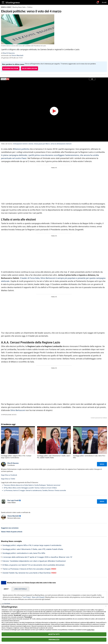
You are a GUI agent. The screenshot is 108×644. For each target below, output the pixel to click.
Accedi (104, 2)
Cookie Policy (91, 630)
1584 (18, 612)
